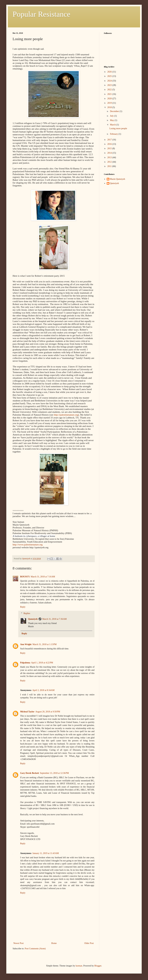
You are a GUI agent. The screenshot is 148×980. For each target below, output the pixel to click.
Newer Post (18, 943)
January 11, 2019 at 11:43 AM (46, 853)
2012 (110, 162)
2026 (110, 72)
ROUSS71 (25, 577)
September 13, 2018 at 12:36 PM (54, 773)
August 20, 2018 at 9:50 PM (48, 712)
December (115, 111)
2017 (110, 140)
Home (54, 943)
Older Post (89, 943)
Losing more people (118, 128)
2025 (110, 76)
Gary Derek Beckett (30, 773)
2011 (110, 166)
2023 (110, 85)
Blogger (98, 966)
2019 (110, 103)
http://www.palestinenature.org (28, 545)
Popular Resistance (41, 14)
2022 (110, 90)
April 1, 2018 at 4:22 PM (42, 663)
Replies (27, 613)
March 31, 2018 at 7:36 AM (55, 619)
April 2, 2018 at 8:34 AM (44, 690)
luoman (79, 966)
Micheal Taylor (27, 712)
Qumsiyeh (33, 619)
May (112, 120)
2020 (110, 99)
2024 (110, 81)
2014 (110, 153)
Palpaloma (25, 663)
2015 (110, 148)
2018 (110, 107)
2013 (110, 157)
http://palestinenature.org (66, 415)
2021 (110, 94)
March (113, 125)
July (112, 116)
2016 (110, 144)
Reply (23, 607)
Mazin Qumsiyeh (118, 179)
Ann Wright (26, 644)
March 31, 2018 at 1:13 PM (44, 644)
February (114, 134)
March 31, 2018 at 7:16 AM (43, 577)
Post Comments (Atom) (35, 949)
